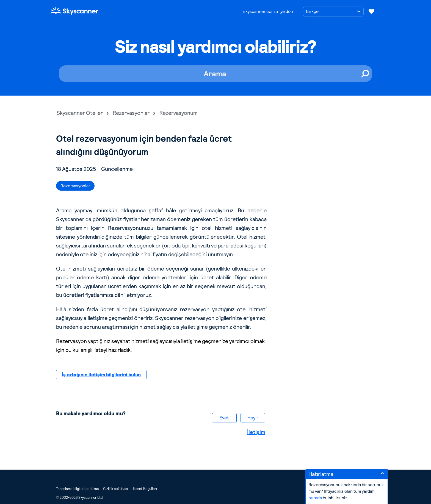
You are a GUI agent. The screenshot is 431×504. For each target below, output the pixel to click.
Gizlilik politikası (115, 489)
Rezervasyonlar (131, 113)
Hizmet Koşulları (144, 489)
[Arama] (215, 74)
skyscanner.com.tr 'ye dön (268, 11)
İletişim (256, 432)
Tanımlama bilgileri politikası (78, 489)
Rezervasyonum (179, 113)
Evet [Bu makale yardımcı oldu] (224, 418)
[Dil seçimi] (333, 12)
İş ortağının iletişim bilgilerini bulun (101, 374)
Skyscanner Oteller (80, 113)
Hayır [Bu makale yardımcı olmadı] (253, 418)
